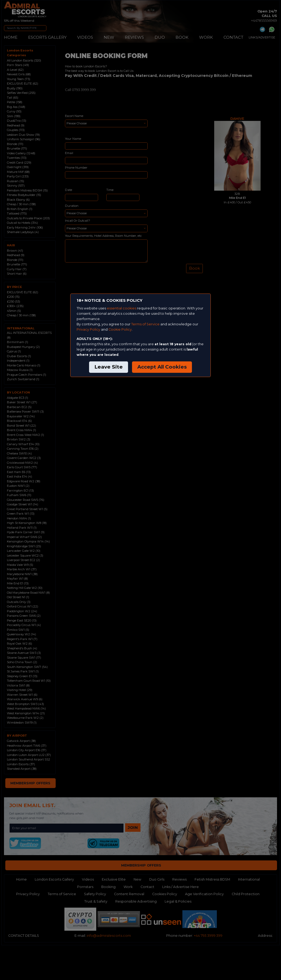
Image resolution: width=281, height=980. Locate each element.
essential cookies (122, 308)
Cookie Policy (120, 329)
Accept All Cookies (162, 367)
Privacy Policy (88, 329)
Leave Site (109, 367)
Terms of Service (145, 324)
